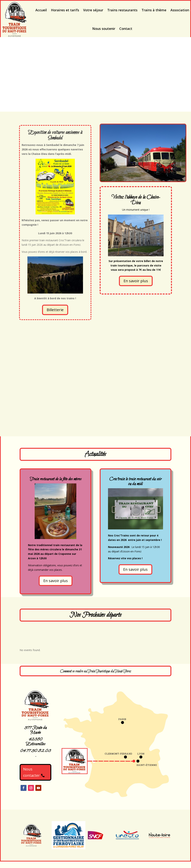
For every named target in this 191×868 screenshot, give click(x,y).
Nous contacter (31, 772)
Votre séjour (93, 10)
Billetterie (55, 310)
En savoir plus (136, 281)
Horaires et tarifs (65, 10)
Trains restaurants (122, 10)
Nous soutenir (104, 29)
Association (180, 10)
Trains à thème (154, 10)
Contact (126, 29)
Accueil (41, 10)
